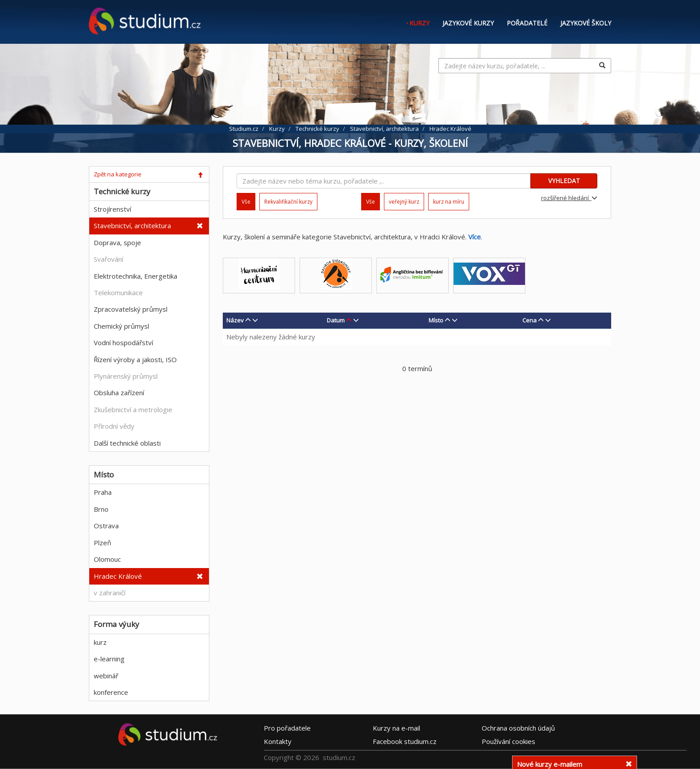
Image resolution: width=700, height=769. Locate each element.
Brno (101, 509)
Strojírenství (112, 209)
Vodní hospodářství (123, 343)
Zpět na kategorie (118, 174)
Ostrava (106, 526)
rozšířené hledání (569, 198)
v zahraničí (110, 593)
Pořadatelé (527, 23)
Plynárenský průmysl (126, 376)
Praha (103, 492)
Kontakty (278, 741)
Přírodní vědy (114, 426)
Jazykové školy (586, 23)
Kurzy (419, 23)
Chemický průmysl (121, 326)
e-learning (109, 659)
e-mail (396, 727)
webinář (106, 676)
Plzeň (102, 543)
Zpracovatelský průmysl (131, 309)
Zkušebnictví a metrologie (133, 410)
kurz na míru (449, 202)
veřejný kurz (404, 202)
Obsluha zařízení (119, 393)
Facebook (405, 741)
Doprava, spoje (117, 242)
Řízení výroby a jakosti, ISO (135, 359)
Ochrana (518, 727)
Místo (436, 320)
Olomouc (107, 559)
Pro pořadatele (287, 727)
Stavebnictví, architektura (132, 226)
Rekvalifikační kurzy (288, 202)
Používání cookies (508, 741)
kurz (100, 642)
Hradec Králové (118, 576)
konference (111, 692)
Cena (529, 320)
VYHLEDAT (564, 181)
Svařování (108, 259)
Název (235, 320)
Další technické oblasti (127, 443)
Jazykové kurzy (468, 23)
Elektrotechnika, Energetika (135, 276)
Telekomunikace (118, 293)
